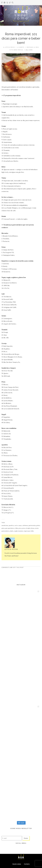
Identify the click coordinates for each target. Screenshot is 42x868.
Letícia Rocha (10, 47)
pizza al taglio (26, 528)
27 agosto (21, 47)
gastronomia (32, 525)
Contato (27, 864)
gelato (38, 525)
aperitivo (11, 525)
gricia (3, 528)
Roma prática (18, 50)
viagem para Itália (29, 531)
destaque (30, 47)
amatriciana (5, 525)
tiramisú (20, 531)
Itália (16, 528)
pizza (20, 528)
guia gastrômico (10, 528)
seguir (21, 823)
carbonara (25, 525)
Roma (33, 528)
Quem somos (17, 864)
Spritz (12, 531)
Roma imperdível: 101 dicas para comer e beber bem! (21, 38)
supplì (16, 531)
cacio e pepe (18, 525)
